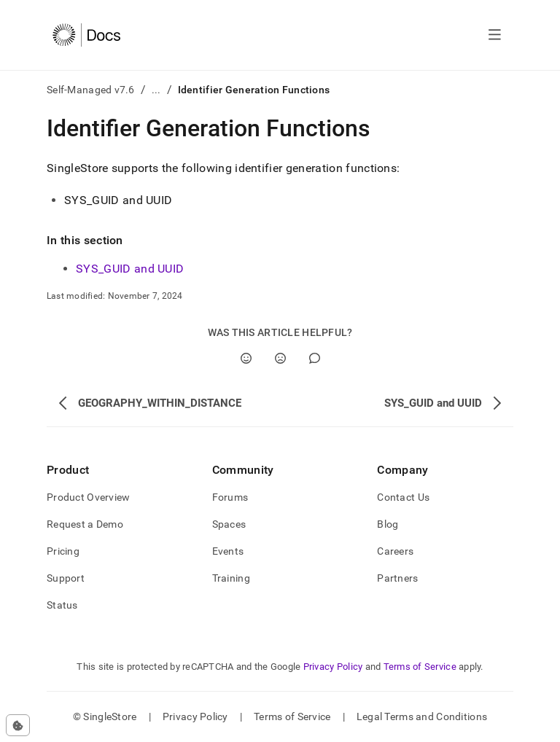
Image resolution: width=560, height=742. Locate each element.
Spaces (229, 524)
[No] (280, 358)
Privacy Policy (333, 667)
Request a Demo (85, 524)
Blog (388, 524)
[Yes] (246, 358)
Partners (397, 578)
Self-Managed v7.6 (91, 90)
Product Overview (88, 497)
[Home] (86, 35)
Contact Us (403, 497)
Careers (395, 551)
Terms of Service (420, 667)
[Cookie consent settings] (18, 725)
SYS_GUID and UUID (130, 269)
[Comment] (315, 358)
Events (228, 551)
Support (66, 578)
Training (231, 578)
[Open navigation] (495, 35)
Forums (230, 497)
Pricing (63, 551)
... (156, 90)
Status (62, 605)
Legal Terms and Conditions (422, 716)
